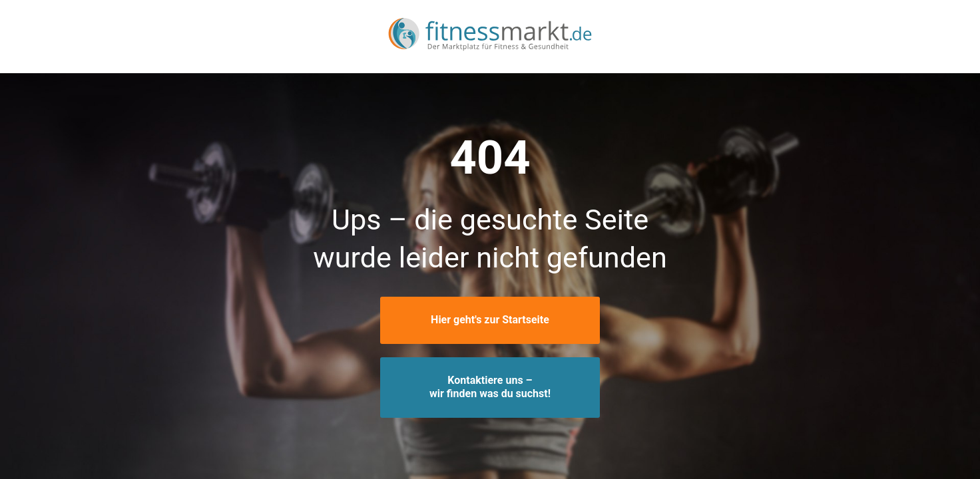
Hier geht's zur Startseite (490, 320)
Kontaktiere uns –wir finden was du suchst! (490, 387)
